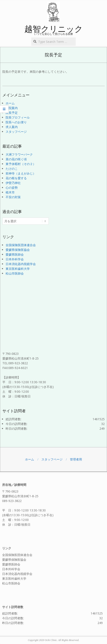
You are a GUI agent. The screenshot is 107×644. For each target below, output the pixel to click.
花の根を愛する (16, 178)
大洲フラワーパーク (19, 154)
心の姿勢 (12, 188)
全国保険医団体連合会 (21, 245)
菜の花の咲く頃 (16, 159)
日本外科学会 (15, 259)
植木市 (10, 192)
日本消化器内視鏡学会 (21, 264)
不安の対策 (13, 197)
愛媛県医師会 (15, 254)
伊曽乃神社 (13, 183)
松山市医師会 (15, 273)
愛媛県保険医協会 (18, 250)
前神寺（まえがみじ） (21, 173)
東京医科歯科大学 (18, 269)
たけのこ (12, 169)
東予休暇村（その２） (21, 164)
